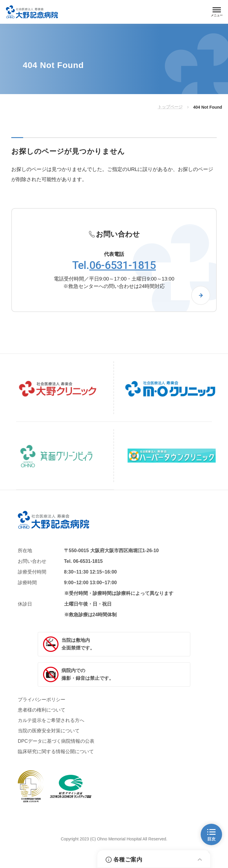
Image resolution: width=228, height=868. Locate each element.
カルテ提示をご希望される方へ (51, 720)
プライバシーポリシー (42, 700)
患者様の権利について (42, 710)
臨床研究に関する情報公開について (56, 751)
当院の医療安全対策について (49, 731)
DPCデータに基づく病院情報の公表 (56, 741)
